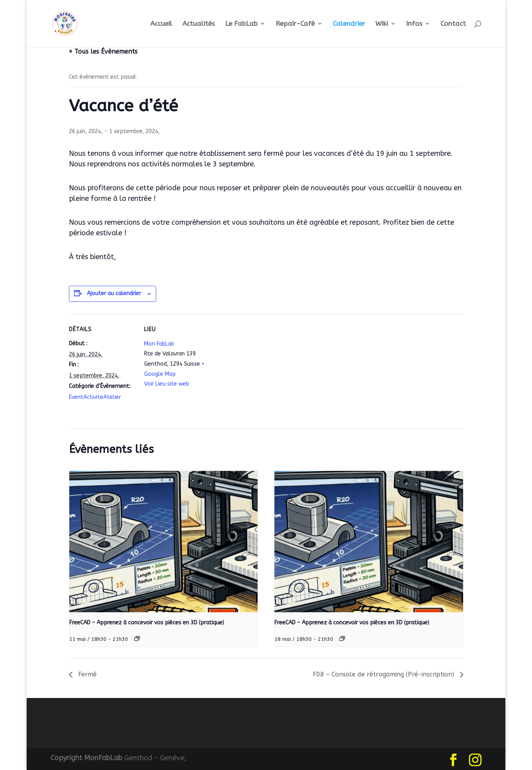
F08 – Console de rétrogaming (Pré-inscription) (384, 674)
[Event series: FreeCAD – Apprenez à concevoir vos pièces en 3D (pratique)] (137, 638)
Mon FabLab (159, 344)
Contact (453, 24)
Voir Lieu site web (167, 384)
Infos (414, 24)
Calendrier (349, 24)
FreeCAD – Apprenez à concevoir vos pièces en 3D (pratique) (147, 623)
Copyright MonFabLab (86, 758)
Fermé (87, 674)
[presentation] (164, 542)
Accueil (161, 24)
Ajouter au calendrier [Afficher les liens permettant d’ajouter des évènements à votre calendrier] (114, 293)
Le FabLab (241, 24)
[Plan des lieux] (261, 369)
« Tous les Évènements (103, 51)
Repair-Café (295, 24)
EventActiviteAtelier (95, 397)
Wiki (382, 24)
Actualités (199, 24)
